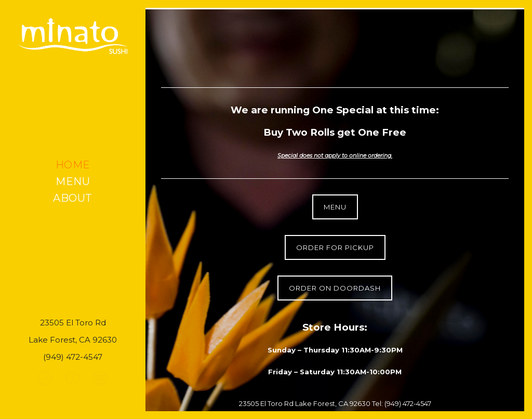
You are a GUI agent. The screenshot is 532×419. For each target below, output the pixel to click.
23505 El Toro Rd (266, 403)
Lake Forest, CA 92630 (334, 403)
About (73, 198)
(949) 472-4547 (408, 403)
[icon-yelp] (48, 378)
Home (73, 165)
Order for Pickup (335, 247)
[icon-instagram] (100, 378)
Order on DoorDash (335, 288)
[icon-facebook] (75, 378)
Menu (73, 181)
